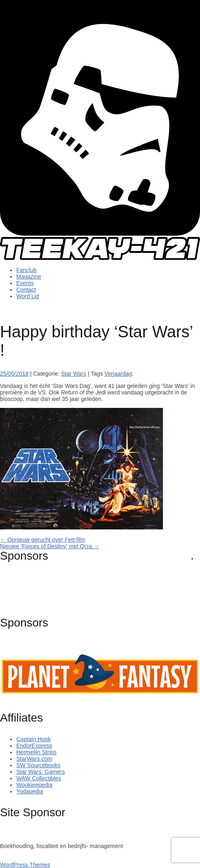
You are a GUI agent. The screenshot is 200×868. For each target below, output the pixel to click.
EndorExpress (34, 746)
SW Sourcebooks (38, 765)
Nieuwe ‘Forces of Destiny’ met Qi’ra (50, 546)
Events (25, 283)
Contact (26, 290)
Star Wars (74, 374)
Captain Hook (34, 739)
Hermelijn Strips (36, 752)
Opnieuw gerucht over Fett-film (43, 540)
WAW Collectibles (39, 778)
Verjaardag (118, 374)
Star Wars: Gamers (41, 772)
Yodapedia (30, 791)
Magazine (29, 277)
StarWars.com (34, 759)
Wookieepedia (34, 785)
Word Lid (28, 296)
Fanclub (26, 270)
